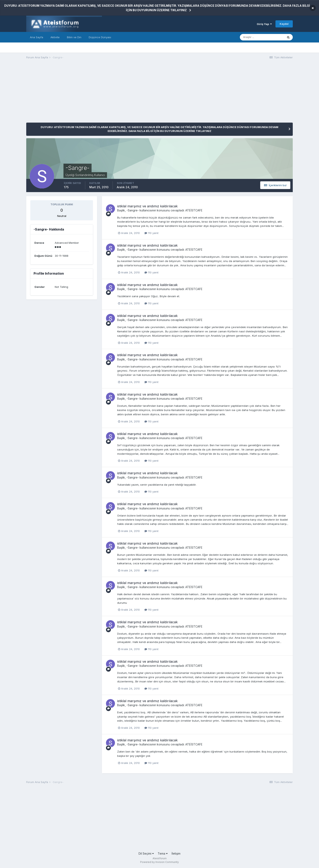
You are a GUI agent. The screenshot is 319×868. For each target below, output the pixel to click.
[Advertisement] (100, 94)
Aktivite (55, 37)
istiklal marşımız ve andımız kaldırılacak (147, 206)
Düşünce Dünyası (100, 37)
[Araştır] (262, 37)
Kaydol (284, 24)
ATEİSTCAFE (194, 210)
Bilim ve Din (74, 37)
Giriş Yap (264, 24)
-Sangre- (133, 210)
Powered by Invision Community (159, 862)
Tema (163, 853)
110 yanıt (151, 233)
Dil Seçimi (146, 853)
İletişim (176, 853)
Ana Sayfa (37, 37)
